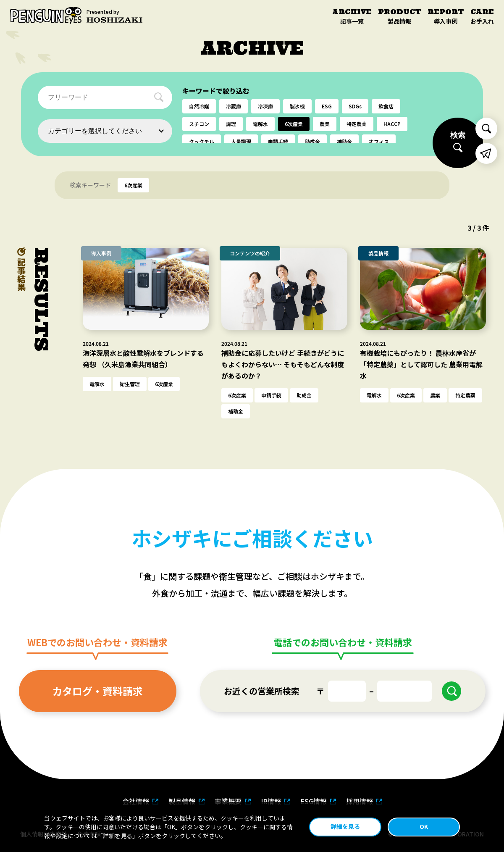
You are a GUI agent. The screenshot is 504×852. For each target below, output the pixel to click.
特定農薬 (357, 124)
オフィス (379, 141)
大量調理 (241, 141)
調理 (231, 124)
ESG (327, 106)
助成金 (312, 141)
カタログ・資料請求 (97, 691)
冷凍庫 (265, 106)
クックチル (202, 141)
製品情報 (182, 801)
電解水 (260, 124)
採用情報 (360, 801)
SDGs (355, 106)
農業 (325, 124)
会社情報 (136, 801)
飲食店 (386, 106)
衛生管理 (130, 384)
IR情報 (271, 801)
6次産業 (294, 124)
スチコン (199, 124)
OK (424, 826)
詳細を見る (345, 826)
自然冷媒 (199, 106)
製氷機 (297, 106)
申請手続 (278, 141)
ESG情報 (314, 801)
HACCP (392, 124)
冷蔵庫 (234, 106)
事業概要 (228, 801)
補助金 (344, 141)
